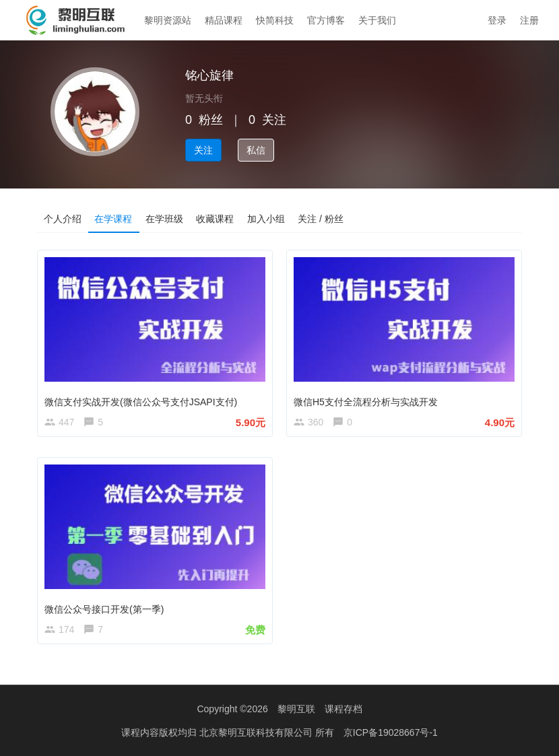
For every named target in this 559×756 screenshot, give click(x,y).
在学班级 (165, 219)
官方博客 (326, 20)
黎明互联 (296, 709)
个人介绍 (63, 219)
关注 (203, 150)
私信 (256, 150)
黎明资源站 (168, 20)
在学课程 (114, 219)
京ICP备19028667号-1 (391, 732)
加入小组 (267, 219)
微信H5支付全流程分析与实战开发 (366, 402)
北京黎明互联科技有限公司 (257, 732)
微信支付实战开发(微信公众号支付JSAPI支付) (141, 402)
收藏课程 (216, 219)
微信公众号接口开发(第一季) (104, 609)
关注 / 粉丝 (323, 219)
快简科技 (275, 20)
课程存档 (343, 709)
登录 (497, 20)
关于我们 (377, 20)
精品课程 (224, 20)
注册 (529, 20)
